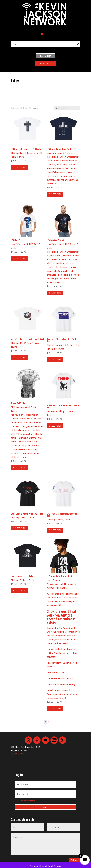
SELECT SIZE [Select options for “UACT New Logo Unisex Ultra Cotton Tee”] (55, 530)
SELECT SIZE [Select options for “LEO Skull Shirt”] (19, 258)
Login (45, 807)
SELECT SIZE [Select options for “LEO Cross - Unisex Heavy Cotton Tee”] (19, 167)
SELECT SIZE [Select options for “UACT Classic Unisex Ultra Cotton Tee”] (19, 528)
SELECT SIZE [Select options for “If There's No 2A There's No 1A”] (55, 708)
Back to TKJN (45, 56)
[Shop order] (67, 108)
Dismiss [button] (57, 866)
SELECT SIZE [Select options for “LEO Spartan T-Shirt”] (55, 293)
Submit (74, 860)
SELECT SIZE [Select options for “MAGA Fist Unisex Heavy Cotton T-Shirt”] (19, 357)
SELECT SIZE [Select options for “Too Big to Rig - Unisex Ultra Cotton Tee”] (55, 359)
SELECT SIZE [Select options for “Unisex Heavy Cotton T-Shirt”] (19, 591)
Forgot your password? (25, 801)
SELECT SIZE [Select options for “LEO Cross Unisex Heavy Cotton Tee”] (55, 194)
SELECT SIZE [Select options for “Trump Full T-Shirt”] (19, 468)
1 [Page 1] (42, 722)
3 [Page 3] (49, 722)
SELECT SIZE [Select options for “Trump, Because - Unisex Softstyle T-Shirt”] (55, 426)
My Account (45, 63)
